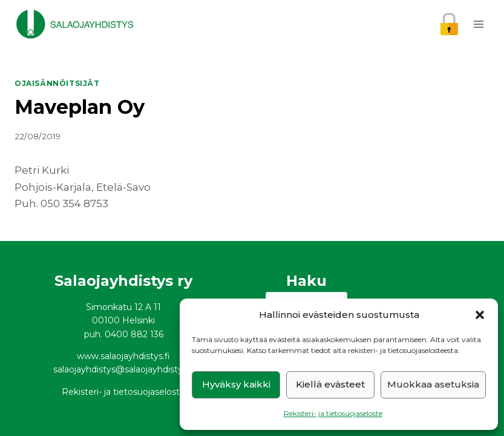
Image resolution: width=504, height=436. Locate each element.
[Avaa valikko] (478, 24)
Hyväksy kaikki (236, 384)
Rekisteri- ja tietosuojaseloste (333, 413)
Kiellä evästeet (330, 384)
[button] (480, 315)
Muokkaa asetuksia (433, 384)
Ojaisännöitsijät (57, 83)
